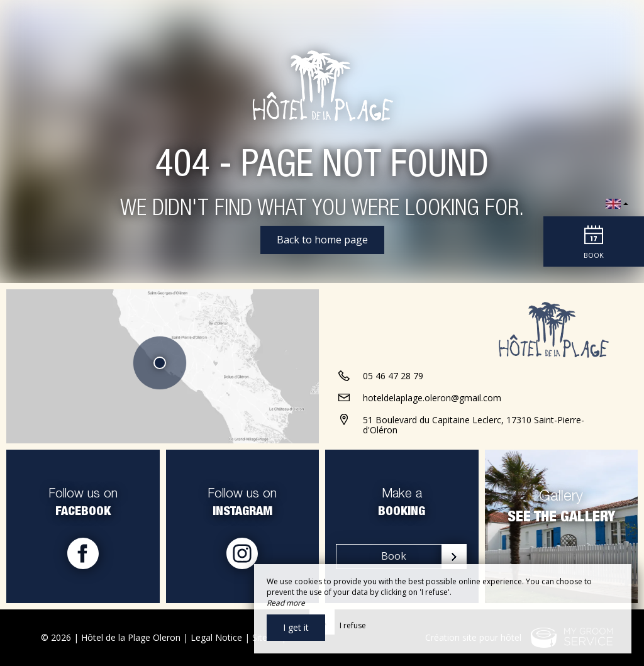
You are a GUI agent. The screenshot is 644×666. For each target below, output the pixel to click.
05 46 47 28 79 (393, 376)
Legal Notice (216, 637)
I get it (296, 627)
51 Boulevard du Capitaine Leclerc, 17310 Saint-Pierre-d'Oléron (474, 425)
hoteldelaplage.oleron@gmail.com (432, 398)
